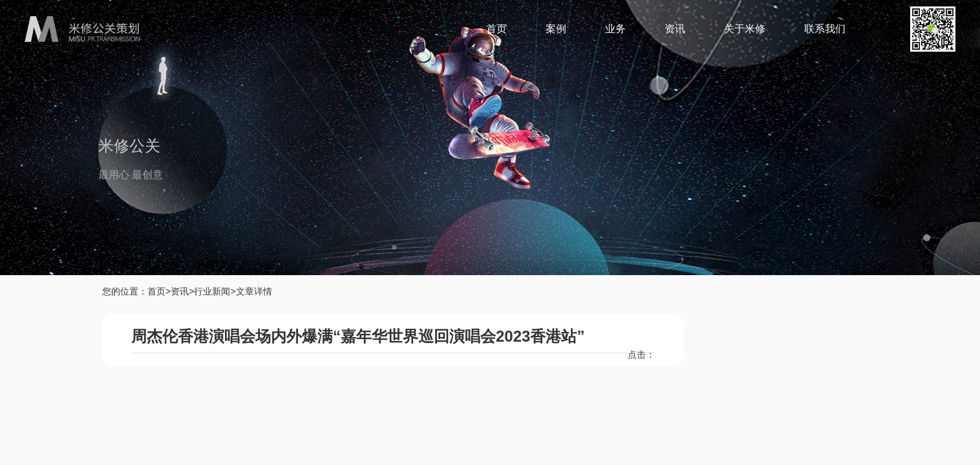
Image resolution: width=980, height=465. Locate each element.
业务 (615, 29)
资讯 (675, 29)
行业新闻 (212, 291)
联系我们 (825, 29)
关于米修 (745, 29)
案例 (556, 29)
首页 (496, 29)
